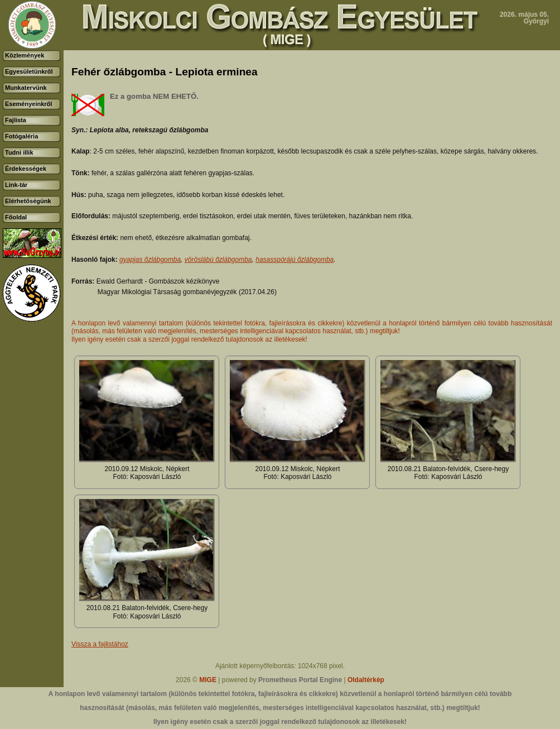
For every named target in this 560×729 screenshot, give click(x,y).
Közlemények (25, 55)
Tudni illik (19, 152)
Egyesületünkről (29, 71)
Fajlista (16, 120)
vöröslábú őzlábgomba (218, 260)
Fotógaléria (21, 136)
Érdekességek (26, 169)
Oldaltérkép (366, 680)
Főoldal (16, 217)
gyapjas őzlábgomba (150, 260)
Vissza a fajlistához (100, 644)
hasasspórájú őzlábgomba (295, 260)
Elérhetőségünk (28, 201)
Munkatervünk (26, 88)
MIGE (208, 680)
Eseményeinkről (28, 104)
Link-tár (16, 185)
